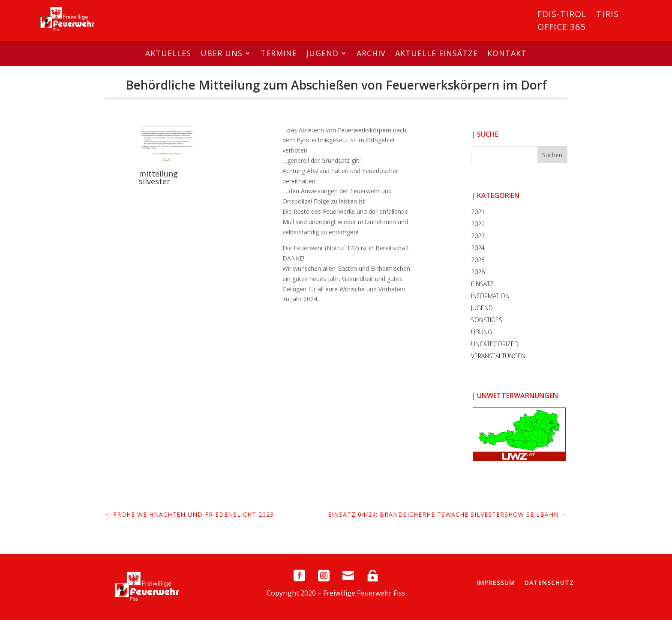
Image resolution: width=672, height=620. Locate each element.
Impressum (496, 583)
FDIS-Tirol (562, 15)
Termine (279, 53)
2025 (478, 260)
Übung (481, 332)
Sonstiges (487, 320)
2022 (478, 224)
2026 (478, 272)
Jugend (322, 53)
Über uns (222, 53)
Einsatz (482, 284)
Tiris (607, 15)
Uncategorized (495, 344)
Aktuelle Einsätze (436, 53)
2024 (478, 248)
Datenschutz (549, 583)
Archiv (371, 53)
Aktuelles (168, 53)
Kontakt (507, 53)
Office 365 (561, 28)
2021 (478, 212)
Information (490, 296)
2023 (478, 236)
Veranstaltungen (498, 356)
